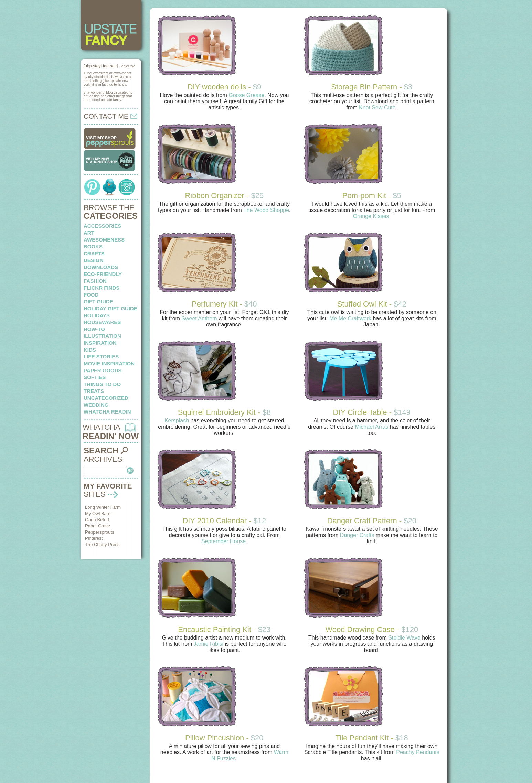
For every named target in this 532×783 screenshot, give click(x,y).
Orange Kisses (371, 216)
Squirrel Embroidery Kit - (224, 412)
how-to (94, 329)
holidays (97, 315)
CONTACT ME (110, 116)
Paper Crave (98, 526)
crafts (94, 253)
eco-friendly (103, 274)
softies (95, 377)
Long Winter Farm (103, 507)
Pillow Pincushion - (224, 738)
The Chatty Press (102, 544)
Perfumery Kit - (224, 304)
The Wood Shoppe (266, 210)
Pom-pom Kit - (372, 196)
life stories (101, 357)
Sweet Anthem (199, 318)
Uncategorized (106, 398)
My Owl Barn (98, 513)
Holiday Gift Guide (110, 308)
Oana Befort (97, 520)
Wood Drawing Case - (372, 629)
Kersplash (177, 421)
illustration (102, 336)
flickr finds (102, 288)
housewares (102, 322)
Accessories (102, 226)
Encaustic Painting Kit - (224, 629)
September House (224, 541)
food (91, 295)
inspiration (100, 343)
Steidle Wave (404, 638)
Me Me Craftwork (350, 318)
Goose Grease (246, 95)
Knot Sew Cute (377, 108)
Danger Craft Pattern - (372, 521)
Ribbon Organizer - (224, 196)
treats (94, 391)
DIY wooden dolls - (224, 87)
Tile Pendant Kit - (372, 738)
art (89, 233)
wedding (96, 405)
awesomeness (104, 240)
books (93, 246)
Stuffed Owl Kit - (372, 304)
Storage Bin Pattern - (372, 87)
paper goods (103, 370)
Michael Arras (371, 427)
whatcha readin (107, 412)
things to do (102, 384)
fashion (95, 281)
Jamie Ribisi (209, 644)
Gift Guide (98, 302)
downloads (101, 267)
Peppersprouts (100, 532)
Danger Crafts (357, 535)
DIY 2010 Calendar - (224, 521)
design (94, 260)
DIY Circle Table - (372, 412)
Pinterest (94, 538)
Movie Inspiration (109, 363)
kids (90, 350)
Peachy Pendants (418, 752)
